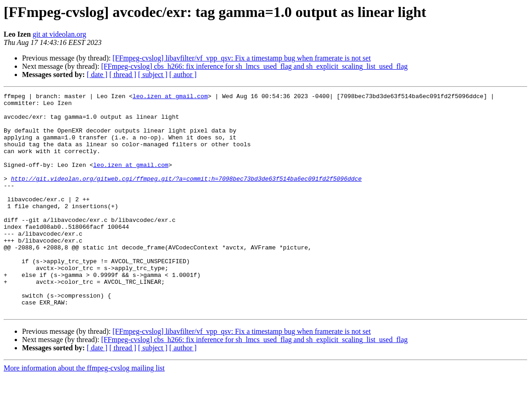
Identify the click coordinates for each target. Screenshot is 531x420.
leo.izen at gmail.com (170, 97)
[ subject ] (153, 75)
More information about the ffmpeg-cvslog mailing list (84, 412)
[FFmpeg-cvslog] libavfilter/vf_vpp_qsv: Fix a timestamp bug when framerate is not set (242, 58)
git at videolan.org (59, 34)
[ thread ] (123, 75)
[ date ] (97, 75)
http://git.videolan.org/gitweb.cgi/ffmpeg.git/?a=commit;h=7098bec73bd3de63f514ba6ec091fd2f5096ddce (186, 196)
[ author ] (183, 75)
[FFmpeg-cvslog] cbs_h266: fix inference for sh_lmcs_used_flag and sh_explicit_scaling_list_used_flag (254, 66)
